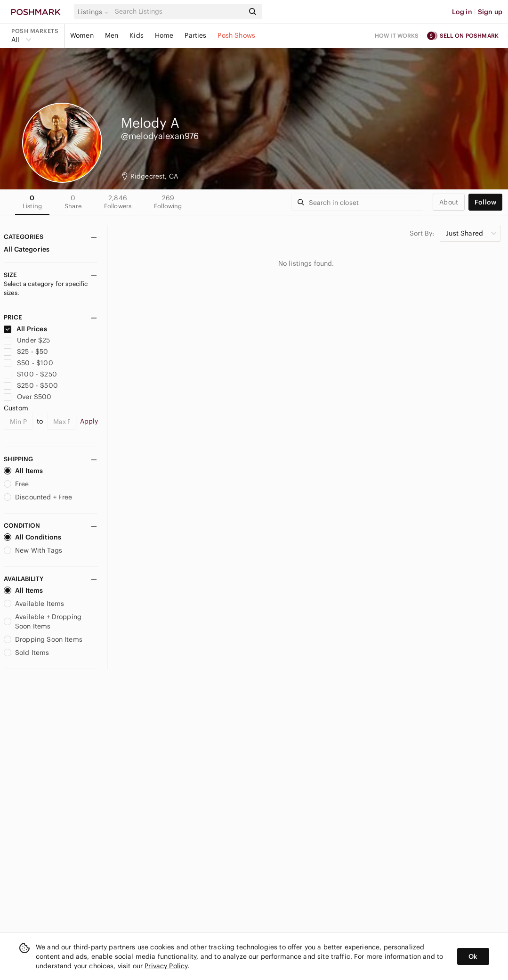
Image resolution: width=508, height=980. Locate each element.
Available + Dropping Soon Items (43, 621)
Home (164, 35)
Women (82, 35)
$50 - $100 (28, 363)
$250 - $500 (31, 385)
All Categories (27, 249)
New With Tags (33, 550)
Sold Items (27, 653)
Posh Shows (236, 35)
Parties (195, 35)
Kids (137, 35)
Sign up (490, 12)
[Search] (178, 12)
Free (16, 484)
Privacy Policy (166, 966)
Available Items (34, 604)
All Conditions (32, 537)
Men (112, 35)
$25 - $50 (26, 351)
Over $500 (28, 397)
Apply (89, 421)
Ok (473, 956)
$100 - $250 (30, 374)
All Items (23, 471)
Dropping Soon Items (43, 639)
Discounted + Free (38, 497)
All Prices (25, 329)
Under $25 (27, 340)
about (449, 202)
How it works (397, 36)
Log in (462, 12)
